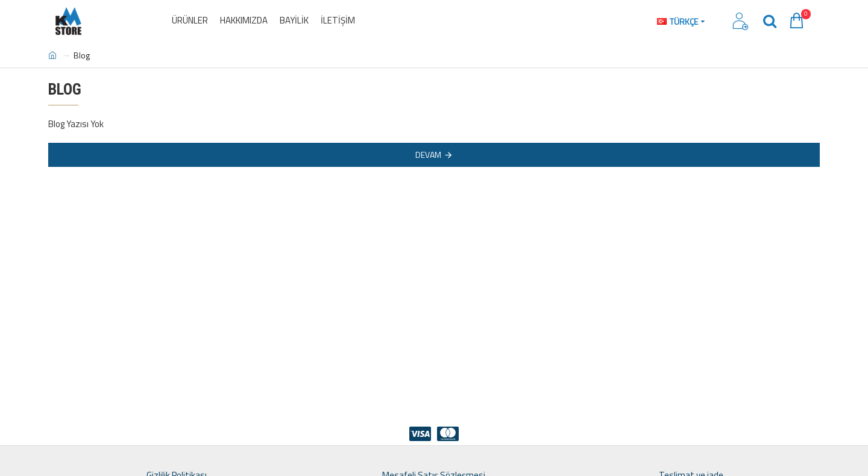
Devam (428, 155)
